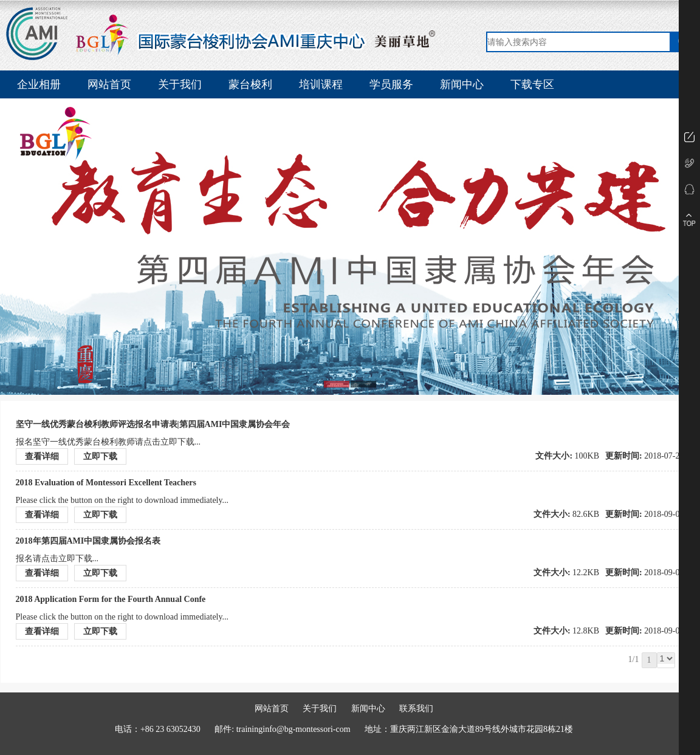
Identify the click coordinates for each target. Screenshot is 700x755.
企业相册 (39, 84)
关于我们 (180, 84)
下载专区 (532, 84)
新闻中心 (462, 84)
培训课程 (321, 84)
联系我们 (416, 709)
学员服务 (391, 84)
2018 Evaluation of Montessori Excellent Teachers (106, 483)
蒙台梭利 (250, 84)
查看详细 (42, 456)
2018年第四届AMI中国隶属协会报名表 (88, 541)
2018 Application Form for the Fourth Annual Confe (111, 599)
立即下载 (100, 456)
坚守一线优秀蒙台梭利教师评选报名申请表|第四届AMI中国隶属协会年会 (153, 424)
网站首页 (109, 84)
